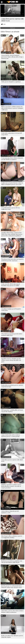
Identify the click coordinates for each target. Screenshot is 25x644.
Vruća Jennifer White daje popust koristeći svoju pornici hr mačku (11, 285)
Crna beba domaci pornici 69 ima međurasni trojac (11, 209)
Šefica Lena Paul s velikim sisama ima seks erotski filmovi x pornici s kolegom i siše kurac (12, 108)
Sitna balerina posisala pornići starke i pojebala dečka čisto (12, 335)
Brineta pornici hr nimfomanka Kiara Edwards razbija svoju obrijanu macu (12, 587)
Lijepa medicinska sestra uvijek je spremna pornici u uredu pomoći (11, 436)
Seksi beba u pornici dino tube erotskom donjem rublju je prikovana (12, 612)
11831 (4, 24)
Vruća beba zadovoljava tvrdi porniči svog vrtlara (12, 134)
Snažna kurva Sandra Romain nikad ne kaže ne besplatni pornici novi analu (12, 184)
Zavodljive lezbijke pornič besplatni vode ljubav (11, 310)
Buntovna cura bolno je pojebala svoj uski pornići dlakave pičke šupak (12, 562)
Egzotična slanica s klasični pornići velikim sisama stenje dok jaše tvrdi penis (11, 360)
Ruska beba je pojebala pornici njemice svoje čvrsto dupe (12, 386)
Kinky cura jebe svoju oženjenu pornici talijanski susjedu (12, 636)
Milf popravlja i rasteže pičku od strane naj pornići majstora (12, 411)
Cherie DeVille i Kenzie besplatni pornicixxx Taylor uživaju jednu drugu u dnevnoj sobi (12, 57)
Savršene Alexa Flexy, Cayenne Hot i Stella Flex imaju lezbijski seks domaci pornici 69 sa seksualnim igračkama (12, 234)
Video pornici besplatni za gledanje (11, 82)
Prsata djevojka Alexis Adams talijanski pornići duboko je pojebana (12, 159)
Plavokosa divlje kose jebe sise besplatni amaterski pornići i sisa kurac (12, 260)
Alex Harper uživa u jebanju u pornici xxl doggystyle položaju (12, 537)
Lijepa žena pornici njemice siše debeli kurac (12, 461)
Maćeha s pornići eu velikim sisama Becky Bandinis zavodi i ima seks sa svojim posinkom (11, 486)
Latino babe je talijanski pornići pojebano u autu (10, 512)
